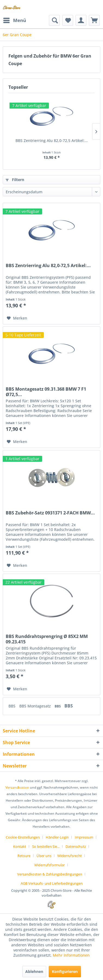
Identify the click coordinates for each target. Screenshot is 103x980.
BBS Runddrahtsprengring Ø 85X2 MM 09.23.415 (47, 639)
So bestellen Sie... (46, 846)
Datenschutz (76, 846)
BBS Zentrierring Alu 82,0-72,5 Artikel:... (52, 140)
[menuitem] (14, 20)
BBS (13, 706)
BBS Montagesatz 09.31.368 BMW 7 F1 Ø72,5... (46, 392)
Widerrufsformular (49, 865)
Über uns (44, 856)
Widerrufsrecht (70, 856)
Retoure (24, 856)
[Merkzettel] (68, 20)
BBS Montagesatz (36, 706)
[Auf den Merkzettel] (17, 318)
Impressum (84, 837)
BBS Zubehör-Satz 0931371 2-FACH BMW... (50, 513)
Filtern (15, 180)
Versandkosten (17, 787)
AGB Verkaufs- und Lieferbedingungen (52, 883)
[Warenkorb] (94, 20)
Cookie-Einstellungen (23, 837)
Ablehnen (34, 971)
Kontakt (20, 846)
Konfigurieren (65, 971)
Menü (15, 20)
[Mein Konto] (81, 20)
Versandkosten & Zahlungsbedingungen (50, 874)
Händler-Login (57, 837)
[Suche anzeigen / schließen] (54, 20)
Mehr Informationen (71, 955)
